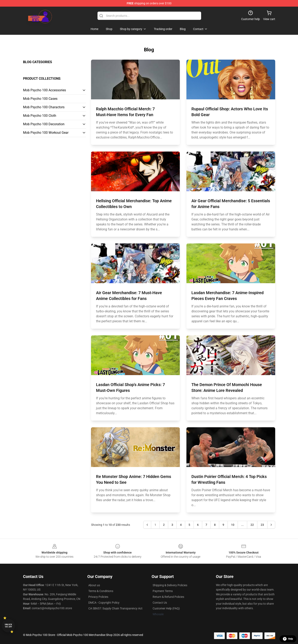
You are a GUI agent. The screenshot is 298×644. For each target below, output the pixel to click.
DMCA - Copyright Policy (104, 603)
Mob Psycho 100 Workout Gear (46, 133)
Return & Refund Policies (168, 597)
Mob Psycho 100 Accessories (44, 90)
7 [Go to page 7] (206, 525)
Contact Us (160, 603)
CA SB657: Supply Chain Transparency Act (115, 608)
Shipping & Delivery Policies (170, 585)
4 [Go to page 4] (181, 525)
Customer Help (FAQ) (166, 608)
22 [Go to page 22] (252, 525)
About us (94, 585)
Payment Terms (163, 591)
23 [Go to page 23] (262, 525)
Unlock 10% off (8, 626)
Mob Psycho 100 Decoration (44, 124)
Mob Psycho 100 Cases (40, 99)
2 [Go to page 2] (164, 525)
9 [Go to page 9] (223, 525)
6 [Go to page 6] (198, 525)
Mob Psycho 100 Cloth (40, 116)
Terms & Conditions (101, 591)
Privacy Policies (98, 597)
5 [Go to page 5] (189, 525)
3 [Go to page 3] (172, 525)
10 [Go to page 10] (233, 525)
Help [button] (288, 639)
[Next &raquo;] (271, 525)
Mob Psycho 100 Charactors (44, 107)
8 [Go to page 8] (215, 525)
